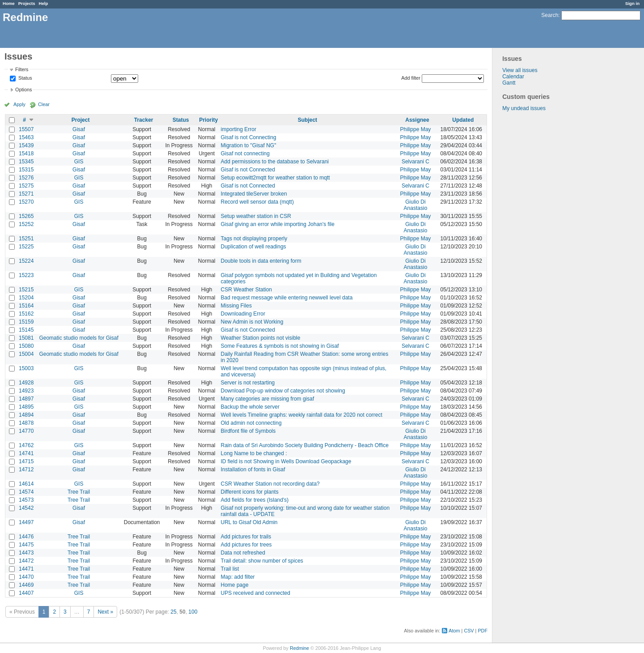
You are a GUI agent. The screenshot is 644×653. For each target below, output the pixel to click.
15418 (26, 154)
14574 (26, 492)
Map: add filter (238, 577)
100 (193, 612)
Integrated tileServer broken (254, 194)
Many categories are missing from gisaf (268, 399)
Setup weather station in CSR (256, 216)
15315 (26, 170)
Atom (454, 631)
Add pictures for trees (246, 545)
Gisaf (79, 129)
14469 (26, 585)
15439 (26, 145)
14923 (26, 391)
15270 (26, 202)
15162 (26, 314)
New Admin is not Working (252, 322)
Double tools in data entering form (261, 261)
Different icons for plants (250, 492)
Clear (44, 104)
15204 (26, 298)
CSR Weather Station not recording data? (270, 484)
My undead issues (524, 108)
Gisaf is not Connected (248, 170)
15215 (26, 290)
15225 (26, 247)
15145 (26, 330)
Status (25, 78)
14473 (26, 553)
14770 (26, 431)
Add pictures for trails (246, 537)
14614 (26, 484)
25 (173, 612)
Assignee (417, 120)
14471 (26, 569)
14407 (26, 593)
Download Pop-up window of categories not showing (283, 391)
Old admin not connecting (251, 423)
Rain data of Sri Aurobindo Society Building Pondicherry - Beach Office (305, 445)
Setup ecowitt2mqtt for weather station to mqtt (275, 178)
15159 (26, 322)
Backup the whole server (250, 407)
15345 (26, 162)
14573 (26, 500)
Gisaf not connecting (245, 154)
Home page (235, 585)
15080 (26, 346)
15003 (26, 368)
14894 (26, 415)
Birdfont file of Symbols (248, 431)
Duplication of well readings (254, 247)
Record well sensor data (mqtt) (257, 202)
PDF (483, 631)
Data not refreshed (243, 553)
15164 (26, 306)
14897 (26, 399)
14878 (26, 423)
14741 (26, 453)
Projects (27, 3)
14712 (26, 469)
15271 (26, 194)
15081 (26, 338)
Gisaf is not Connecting (249, 137)
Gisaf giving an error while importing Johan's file (278, 224)
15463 (26, 137)
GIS (79, 162)
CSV (469, 631)
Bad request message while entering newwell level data (287, 298)
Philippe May (416, 129)
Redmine (299, 648)
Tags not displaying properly (254, 239)
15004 (26, 354)
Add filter (411, 78)
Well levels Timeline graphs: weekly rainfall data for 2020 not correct (302, 415)
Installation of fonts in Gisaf (253, 469)
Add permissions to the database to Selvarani (275, 162)
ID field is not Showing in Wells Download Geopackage (286, 461)
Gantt (509, 83)
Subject (307, 120)
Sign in (632, 3)
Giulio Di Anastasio (416, 205)
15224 (26, 261)
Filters (22, 69)
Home (9, 3)
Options (23, 90)
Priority (208, 120)
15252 (26, 224)
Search (550, 15)
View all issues (520, 70)
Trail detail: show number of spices (262, 561)
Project (81, 120)
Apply (19, 104)
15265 (26, 216)
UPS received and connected (256, 593)
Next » (105, 612)
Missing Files (236, 306)
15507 (26, 129)
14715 (26, 461)
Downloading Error (243, 314)
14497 (26, 522)
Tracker (144, 120)
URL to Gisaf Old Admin (249, 522)
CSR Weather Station (247, 290)
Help (44, 3)
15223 (26, 275)
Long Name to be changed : (254, 453)
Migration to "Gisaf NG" (249, 145)
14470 (26, 577)
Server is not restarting (248, 383)
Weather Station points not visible (261, 338)
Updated (463, 120)
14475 (26, 545)
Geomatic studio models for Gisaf (78, 338)
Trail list (230, 569)
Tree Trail (79, 492)
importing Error (239, 129)
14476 (26, 537)
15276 (26, 178)
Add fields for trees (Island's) (255, 500)
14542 (26, 508)
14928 (26, 383)
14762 (26, 445)
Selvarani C (415, 162)
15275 (26, 186)
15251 (26, 239)
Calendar (513, 77)
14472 (26, 561)
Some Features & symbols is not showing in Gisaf (280, 346)
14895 (26, 407)
